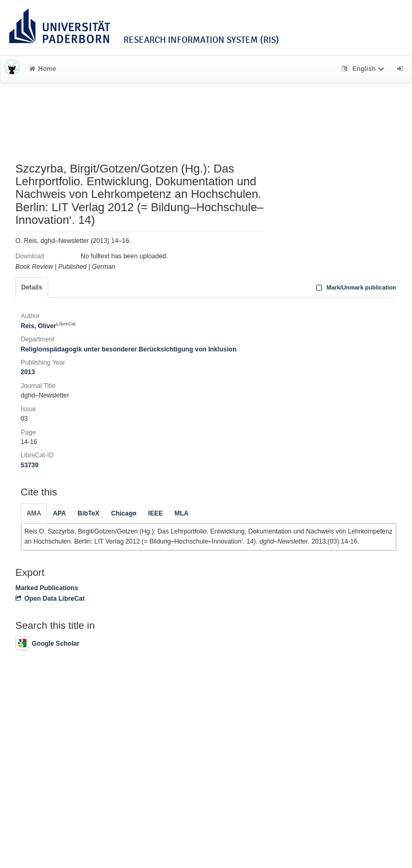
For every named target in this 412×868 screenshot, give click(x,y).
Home (43, 69)
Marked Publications (47, 588)
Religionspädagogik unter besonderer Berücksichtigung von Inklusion (129, 349)
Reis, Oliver (48, 326)
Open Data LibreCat (50, 599)
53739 (30, 465)
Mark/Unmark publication (355, 287)
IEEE (156, 513)
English (364, 69)
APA (60, 513)
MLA (182, 513)
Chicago (124, 513)
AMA (34, 513)
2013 (28, 372)
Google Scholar (47, 644)
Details (32, 287)
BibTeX (89, 513)
